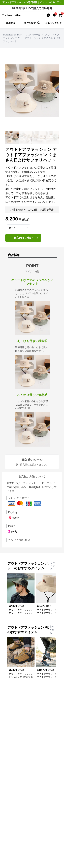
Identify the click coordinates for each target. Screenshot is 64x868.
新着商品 (11, 23)
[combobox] (18, 228)
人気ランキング (53, 23)
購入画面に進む (26, 238)
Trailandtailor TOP (12, 35)
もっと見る (53, 566)
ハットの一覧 (33, 35)
